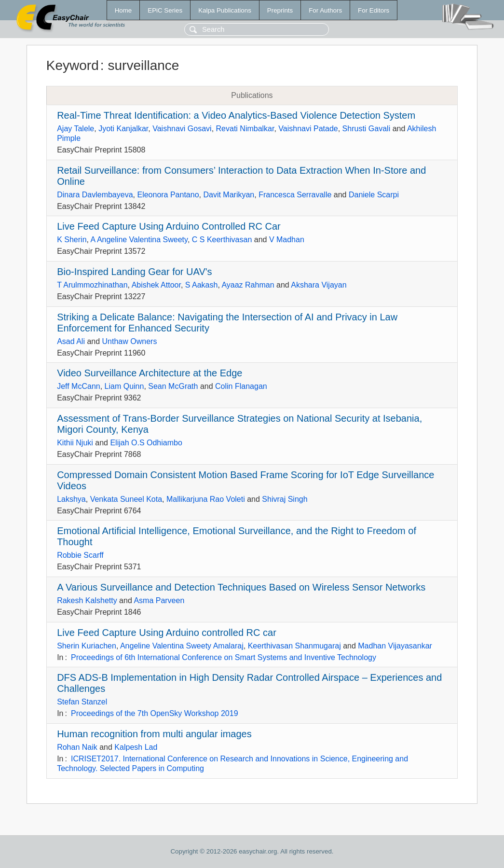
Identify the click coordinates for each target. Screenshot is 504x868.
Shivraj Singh (285, 499)
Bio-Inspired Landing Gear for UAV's (134, 272)
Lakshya (71, 499)
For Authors (325, 10)
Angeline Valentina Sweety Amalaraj (182, 646)
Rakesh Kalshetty (87, 600)
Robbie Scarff (80, 555)
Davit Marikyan (229, 195)
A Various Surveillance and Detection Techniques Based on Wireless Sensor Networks (241, 587)
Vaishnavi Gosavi (182, 129)
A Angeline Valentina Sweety (139, 240)
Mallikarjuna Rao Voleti (206, 499)
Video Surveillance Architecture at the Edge (150, 373)
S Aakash (202, 285)
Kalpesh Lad (136, 747)
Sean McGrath (173, 386)
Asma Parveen (159, 600)
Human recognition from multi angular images (154, 734)
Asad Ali (71, 341)
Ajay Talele (75, 129)
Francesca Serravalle (295, 195)
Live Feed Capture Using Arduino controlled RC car (167, 633)
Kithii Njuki (75, 443)
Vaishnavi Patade (308, 129)
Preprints (280, 10)
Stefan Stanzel (82, 702)
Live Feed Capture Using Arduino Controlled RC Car (169, 226)
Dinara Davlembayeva (95, 195)
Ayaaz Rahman (248, 285)
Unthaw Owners (130, 341)
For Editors (374, 10)
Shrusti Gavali (367, 129)
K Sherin (72, 240)
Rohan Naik (77, 747)
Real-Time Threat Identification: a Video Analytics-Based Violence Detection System (236, 115)
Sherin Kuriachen (87, 646)
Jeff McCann (79, 386)
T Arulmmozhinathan (92, 285)
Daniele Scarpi (374, 195)
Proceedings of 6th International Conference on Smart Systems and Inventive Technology (224, 657)
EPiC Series (165, 10)
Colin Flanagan (241, 386)
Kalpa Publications (225, 10)
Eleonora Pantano (168, 195)
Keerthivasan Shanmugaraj (294, 646)
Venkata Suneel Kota (126, 499)
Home (123, 10)
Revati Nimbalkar (245, 129)
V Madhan (287, 240)
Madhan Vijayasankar (395, 646)
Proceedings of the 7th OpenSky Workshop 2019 (155, 713)
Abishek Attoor (156, 285)
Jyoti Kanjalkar (123, 129)
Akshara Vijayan (319, 285)
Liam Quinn (124, 386)
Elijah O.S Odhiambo (146, 443)
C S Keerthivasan (222, 240)
